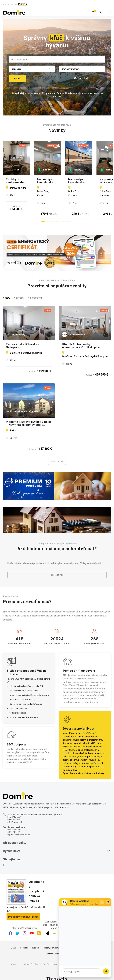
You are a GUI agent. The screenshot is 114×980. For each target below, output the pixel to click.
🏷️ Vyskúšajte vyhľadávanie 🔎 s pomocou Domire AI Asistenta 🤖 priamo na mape (55, 93)
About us (15, 956)
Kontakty (24, 940)
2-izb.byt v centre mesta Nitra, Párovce (26, 181)
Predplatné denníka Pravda (23, 909)
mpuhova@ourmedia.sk (19, 826)
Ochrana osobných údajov (57, 946)
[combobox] (57, 59)
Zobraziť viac (57, 453)
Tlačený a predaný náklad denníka (58, 940)
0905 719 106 (14, 824)
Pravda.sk (92, 752)
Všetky (7, 290)
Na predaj (19, 290)
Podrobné (81, 78)
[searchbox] (57, 59)
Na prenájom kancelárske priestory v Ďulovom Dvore (80, 181)
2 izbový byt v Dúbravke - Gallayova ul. (22, 338)
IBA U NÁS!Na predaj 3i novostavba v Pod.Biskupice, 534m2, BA (81, 338)
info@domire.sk (15, 814)
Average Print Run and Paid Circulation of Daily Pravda (46, 956)
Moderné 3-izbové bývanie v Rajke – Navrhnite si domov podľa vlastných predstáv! (29, 415)
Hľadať (17, 79)
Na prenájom (35, 290)
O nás (13, 940)
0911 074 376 (14, 811)
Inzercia (36, 940)
